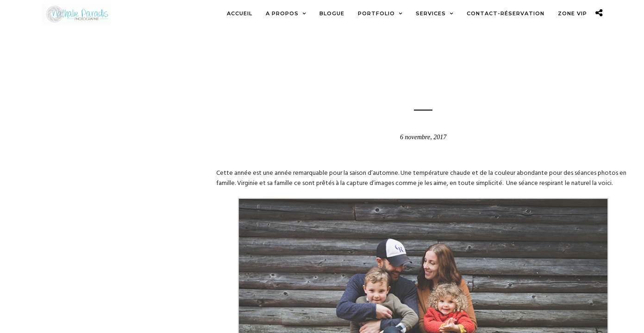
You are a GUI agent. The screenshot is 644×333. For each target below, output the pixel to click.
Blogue (423, 69)
